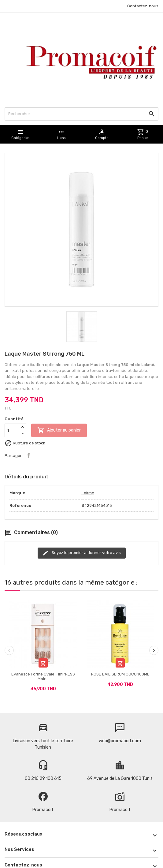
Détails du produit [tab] (26, 477)
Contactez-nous (143, 6)
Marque (17, 493)
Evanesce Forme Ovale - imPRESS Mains (43, 676)
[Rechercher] (81, 114)
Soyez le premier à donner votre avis (82, 553)
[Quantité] (12, 430)
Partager (29, 455)
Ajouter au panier (59, 430)
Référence (20, 505)
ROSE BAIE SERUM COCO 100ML (120, 674)
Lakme (88, 493)
